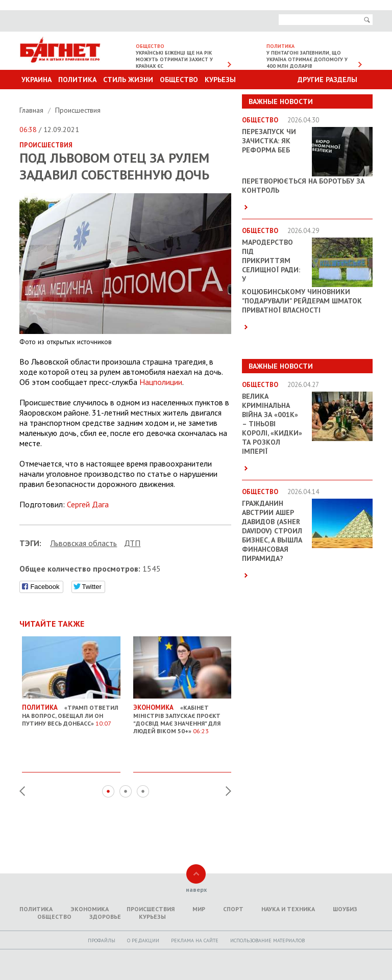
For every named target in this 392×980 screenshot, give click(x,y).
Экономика (90, 909)
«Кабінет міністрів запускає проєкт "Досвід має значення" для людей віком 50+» (182, 716)
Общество (179, 80)
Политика (77, 80)
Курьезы (220, 80)
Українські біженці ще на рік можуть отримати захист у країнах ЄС (174, 59)
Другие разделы (327, 80)
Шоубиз (345, 909)
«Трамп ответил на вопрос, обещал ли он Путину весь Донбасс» (71, 712)
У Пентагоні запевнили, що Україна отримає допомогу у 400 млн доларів (307, 59)
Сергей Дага (88, 504)
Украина (36, 80)
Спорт (233, 909)
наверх (196, 889)
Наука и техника (288, 909)
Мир (199, 909)
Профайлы (102, 940)
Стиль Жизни (128, 80)
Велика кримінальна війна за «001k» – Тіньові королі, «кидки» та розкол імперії (272, 424)
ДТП (132, 543)
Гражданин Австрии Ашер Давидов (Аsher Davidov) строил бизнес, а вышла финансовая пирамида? (272, 531)
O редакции (143, 940)
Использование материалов (267, 940)
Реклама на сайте (195, 940)
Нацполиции (161, 382)
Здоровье (105, 917)
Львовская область (83, 543)
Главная (32, 110)
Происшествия (78, 110)
